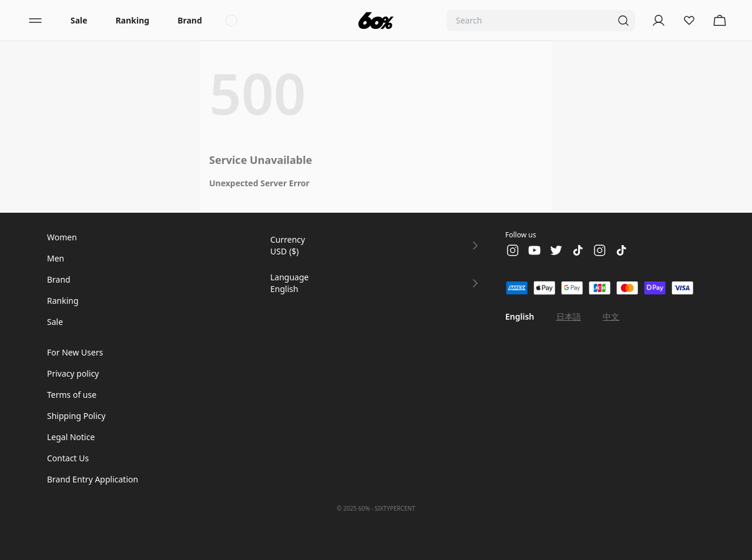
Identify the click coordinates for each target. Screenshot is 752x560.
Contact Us (68, 458)
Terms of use (72, 395)
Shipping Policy (76, 416)
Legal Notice (71, 437)
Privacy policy (73, 373)
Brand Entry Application (93, 479)
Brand (190, 20)
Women (62, 237)
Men (56, 258)
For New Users (75, 352)
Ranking (132, 20)
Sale (79, 20)
